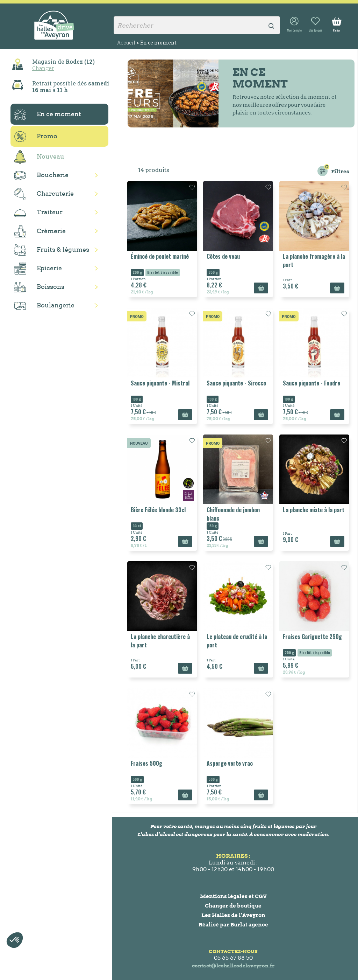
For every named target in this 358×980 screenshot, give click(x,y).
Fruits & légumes (52, 250)
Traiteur (38, 213)
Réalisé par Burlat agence (233, 925)
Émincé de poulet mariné (160, 256)
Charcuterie (44, 194)
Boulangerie (44, 306)
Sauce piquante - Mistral (160, 383)
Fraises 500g (146, 763)
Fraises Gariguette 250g (312, 637)
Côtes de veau (223, 256)
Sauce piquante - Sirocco (236, 383)
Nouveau (39, 157)
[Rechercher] (197, 25)
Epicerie (38, 269)
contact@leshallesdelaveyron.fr (233, 966)
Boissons (39, 287)
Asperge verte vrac (230, 763)
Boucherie (41, 176)
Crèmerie (40, 231)
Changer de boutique (233, 906)
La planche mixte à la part (314, 510)
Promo (36, 137)
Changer (43, 68)
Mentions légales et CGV (233, 896)
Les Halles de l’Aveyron (233, 915)
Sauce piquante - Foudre (312, 383)
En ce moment (48, 114)
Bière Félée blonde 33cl (158, 510)
